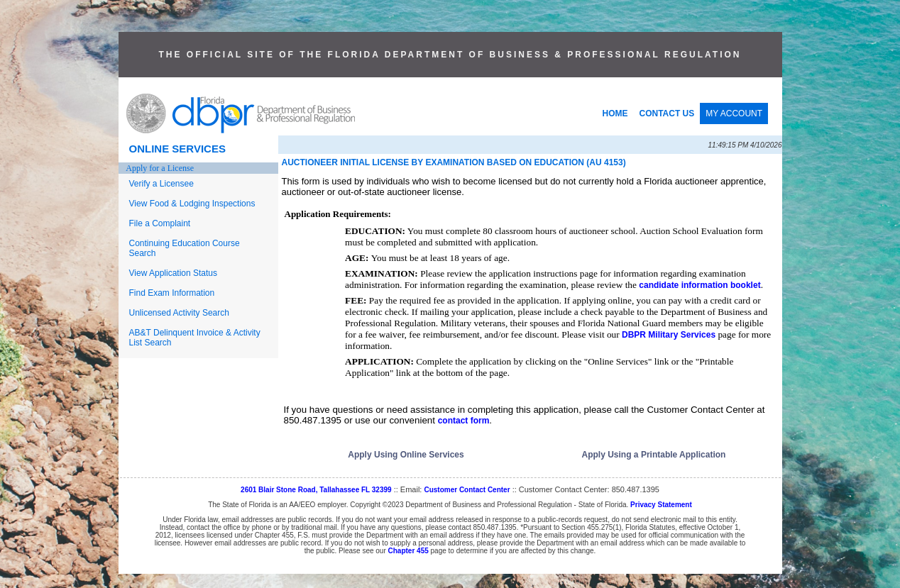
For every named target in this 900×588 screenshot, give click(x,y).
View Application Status (174, 273)
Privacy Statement (661, 505)
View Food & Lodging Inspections (192, 204)
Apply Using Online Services (406, 455)
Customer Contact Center (467, 490)
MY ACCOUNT (734, 113)
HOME (615, 113)
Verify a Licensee (161, 184)
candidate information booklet (699, 285)
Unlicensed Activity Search (179, 313)
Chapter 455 (408, 551)
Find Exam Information (172, 293)
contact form (464, 421)
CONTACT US (667, 113)
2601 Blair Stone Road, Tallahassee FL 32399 (316, 490)
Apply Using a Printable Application (654, 455)
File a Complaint (160, 223)
